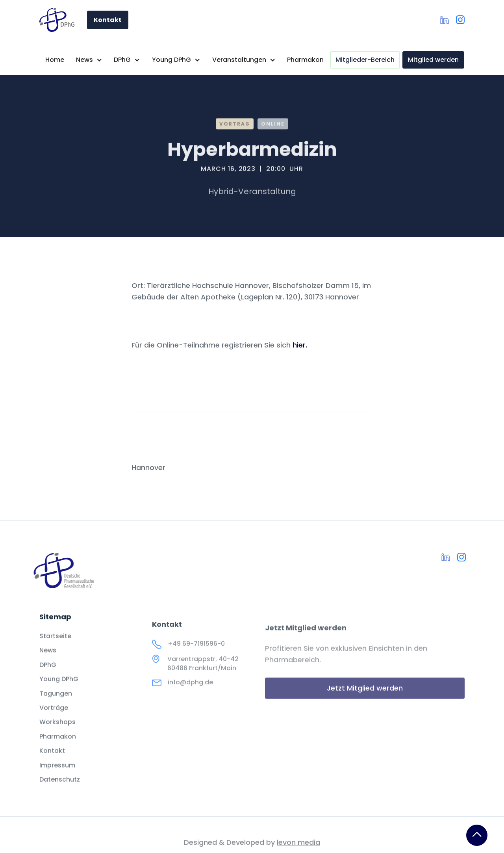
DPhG (48, 676)
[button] (89, 60)
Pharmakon (305, 60)
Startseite (55, 647)
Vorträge (54, 719)
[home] (57, 20)
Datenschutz (60, 791)
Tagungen (56, 704)
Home (55, 60)
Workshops (57, 733)
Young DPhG (59, 690)
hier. (300, 345)
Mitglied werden (433, 60)
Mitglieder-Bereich (365, 60)
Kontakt (108, 20)
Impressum (57, 776)
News (48, 662)
